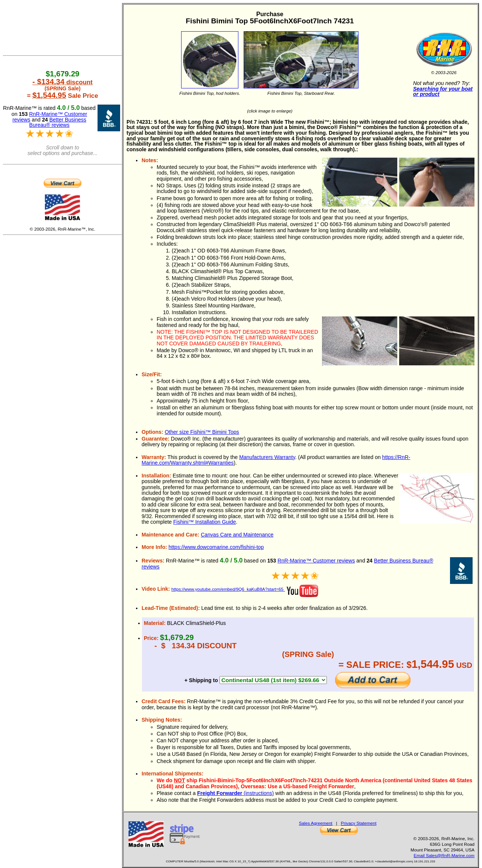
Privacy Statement (359, 823)
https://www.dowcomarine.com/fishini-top (216, 547)
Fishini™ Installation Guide (205, 522)
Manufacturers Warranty (267, 457)
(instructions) (235, 793)
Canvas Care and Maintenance (237, 535)
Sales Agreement (316, 823)
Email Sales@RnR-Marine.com (444, 855)
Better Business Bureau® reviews (58, 122)
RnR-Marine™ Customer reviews (316, 561)
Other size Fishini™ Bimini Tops (202, 432)
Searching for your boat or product (443, 92)
